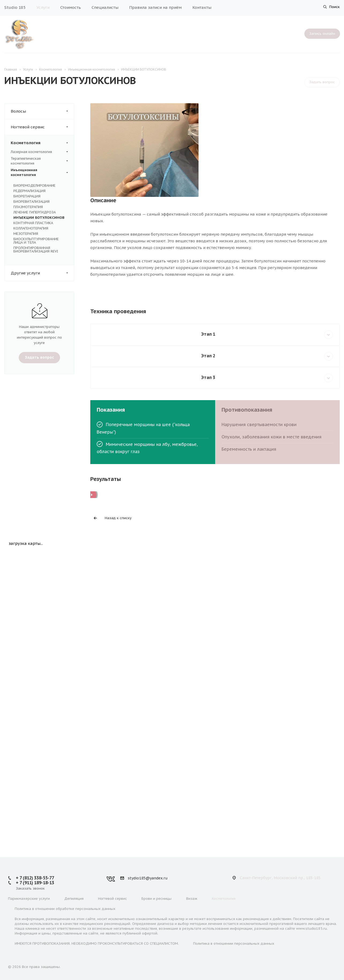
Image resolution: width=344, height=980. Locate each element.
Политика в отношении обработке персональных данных (65, 909)
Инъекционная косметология (39, 173)
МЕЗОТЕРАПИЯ (26, 234)
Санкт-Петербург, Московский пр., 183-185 (280, 878)
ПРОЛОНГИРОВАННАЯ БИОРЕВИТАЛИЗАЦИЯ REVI (36, 250)
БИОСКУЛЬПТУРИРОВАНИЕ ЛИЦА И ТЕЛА (36, 241)
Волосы (42, 111)
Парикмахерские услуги (29, 899)
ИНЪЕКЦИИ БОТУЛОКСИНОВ (39, 218)
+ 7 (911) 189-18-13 (35, 883)
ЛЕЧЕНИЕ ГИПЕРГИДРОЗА (35, 212)
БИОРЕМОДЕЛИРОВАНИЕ (34, 185)
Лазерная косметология (39, 152)
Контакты (202, 7)
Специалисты (105, 7)
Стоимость (71, 7)
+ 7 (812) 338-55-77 (35, 878)
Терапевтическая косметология (39, 161)
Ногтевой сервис (42, 127)
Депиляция (74, 899)
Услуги (43, 7)
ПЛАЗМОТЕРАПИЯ (28, 207)
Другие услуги (42, 273)
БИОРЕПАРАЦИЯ (27, 196)
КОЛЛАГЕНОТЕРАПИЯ (31, 228)
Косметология (42, 143)
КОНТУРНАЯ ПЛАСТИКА (33, 223)
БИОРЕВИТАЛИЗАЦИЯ (31, 202)
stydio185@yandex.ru (148, 878)
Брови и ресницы (156, 899)
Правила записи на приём (155, 7)
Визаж (192, 899)
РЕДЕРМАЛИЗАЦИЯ (29, 191)
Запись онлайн (322, 34)
